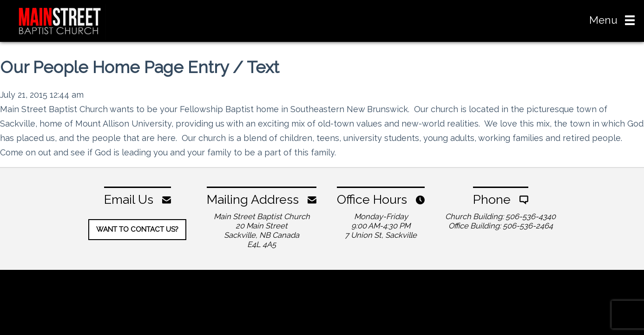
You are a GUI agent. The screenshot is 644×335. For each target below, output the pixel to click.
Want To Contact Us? (137, 229)
